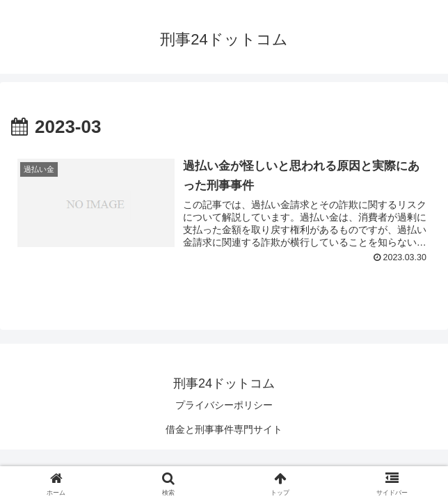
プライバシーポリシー (224, 405)
